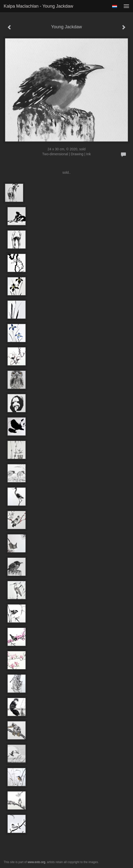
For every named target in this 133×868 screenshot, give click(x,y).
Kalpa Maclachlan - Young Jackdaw (38, 6)
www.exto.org (36, 862)
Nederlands (114, 6)
